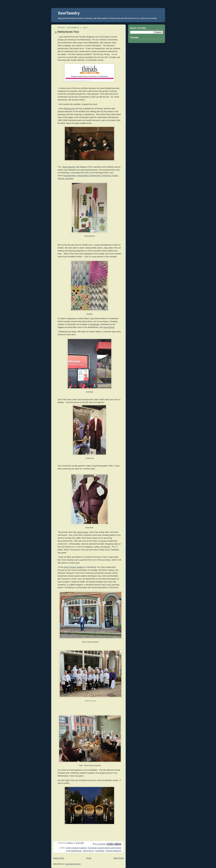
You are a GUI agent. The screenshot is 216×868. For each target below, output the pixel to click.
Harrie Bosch (109, 327)
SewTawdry (69, 13)
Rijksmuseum (70, 109)
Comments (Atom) (73, 864)
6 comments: (101, 844)
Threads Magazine (113, 851)
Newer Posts (59, 858)
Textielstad (95, 324)
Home (89, 858)
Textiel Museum (69, 167)
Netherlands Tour (69, 32)
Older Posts (119, 858)
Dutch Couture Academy (74, 567)
